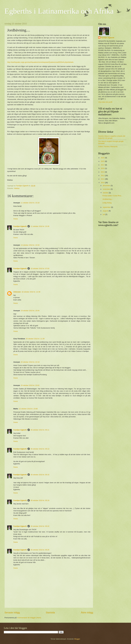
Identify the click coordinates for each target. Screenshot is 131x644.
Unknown (17, 292)
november (107, 189)
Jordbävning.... (108, 199)
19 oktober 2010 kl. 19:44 (30, 311)
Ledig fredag (107, 203)
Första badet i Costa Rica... (112, 196)
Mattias (17, 188)
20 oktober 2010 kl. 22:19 (30, 362)
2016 (103, 168)
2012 (103, 176)
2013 (103, 172)
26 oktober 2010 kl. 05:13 (40, 449)
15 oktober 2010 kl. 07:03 (40, 269)
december (107, 186)
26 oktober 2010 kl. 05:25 (40, 550)
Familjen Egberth (20, 226)
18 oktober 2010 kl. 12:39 (31, 292)
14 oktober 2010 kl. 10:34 (30, 245)
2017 (103, 165)
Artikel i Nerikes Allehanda (108, 147)
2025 (103, 158)
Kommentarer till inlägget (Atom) (29, 618)
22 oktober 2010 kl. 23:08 (28, 409)
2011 (103, 179)
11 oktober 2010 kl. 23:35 (40, 226)
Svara (16, 219)
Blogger (77, 639)
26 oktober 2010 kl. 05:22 (40, 526)
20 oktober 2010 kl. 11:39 (35, 339)
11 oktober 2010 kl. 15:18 (30, 203)
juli (104, 214)
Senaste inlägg (12, 613)
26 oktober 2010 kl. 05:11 (40, 430)
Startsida (50, 613)
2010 (103, 183)
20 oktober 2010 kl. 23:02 (30, 385)
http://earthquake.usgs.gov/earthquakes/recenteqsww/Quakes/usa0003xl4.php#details (40, 62)
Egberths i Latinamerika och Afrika (59, 11)
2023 (103, 161)
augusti (106, 211)
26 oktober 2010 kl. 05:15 (40, 475)
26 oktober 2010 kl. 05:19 (40, 500)
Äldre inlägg (87, 613)
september (107, 207)
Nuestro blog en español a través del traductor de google (112, 137)
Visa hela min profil (105, 102)
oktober (106, 193)
